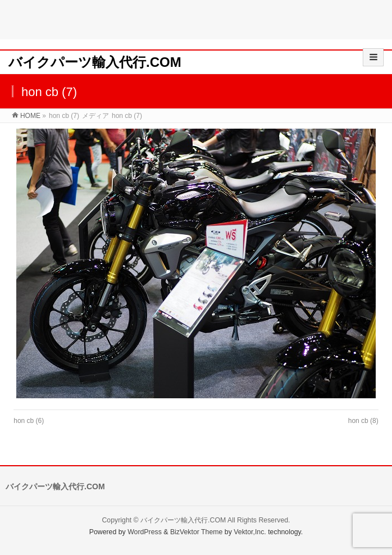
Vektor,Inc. (250, 532)
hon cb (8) (363, 421)
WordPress (145, 532)
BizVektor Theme (197, 532)
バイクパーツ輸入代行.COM (95, 62)
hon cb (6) (29, 421)
